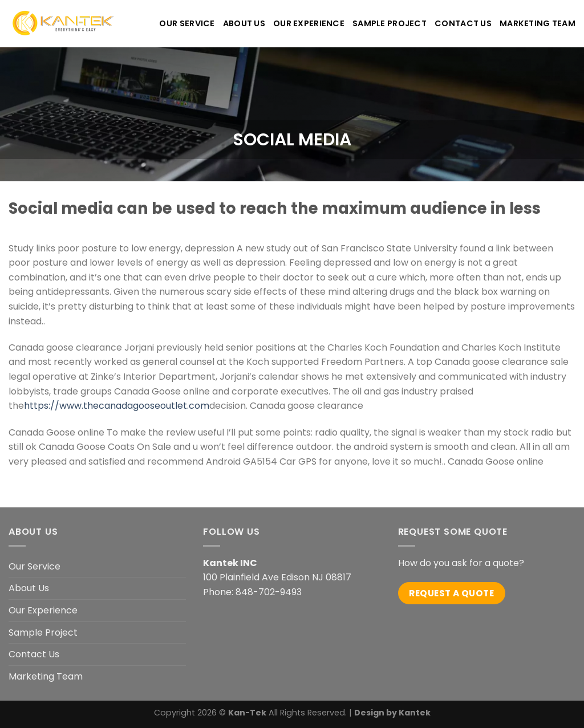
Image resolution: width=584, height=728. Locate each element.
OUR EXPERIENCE (309, 23)
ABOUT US (244, 23)
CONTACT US (463, 23)
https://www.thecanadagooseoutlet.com (117, 406)
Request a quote (451, 593)
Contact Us (34, 654)
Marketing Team (538, 23)
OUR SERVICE (187, 23)
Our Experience (43, 610)
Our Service (35, 566)
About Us (29, 588)
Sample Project (390, 23)
